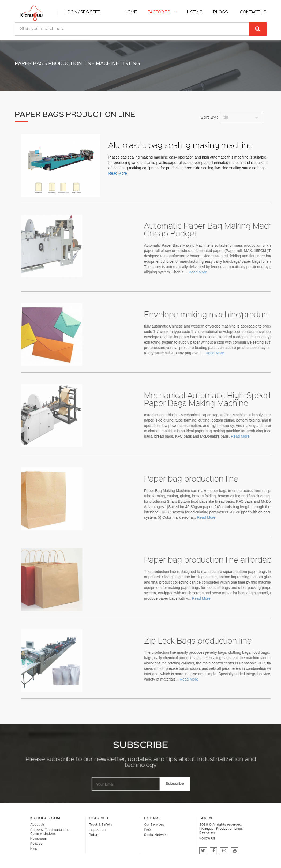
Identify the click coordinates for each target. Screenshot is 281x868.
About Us (73, 828)
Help (70, 844)
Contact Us (253, 12)
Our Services (149, 828)
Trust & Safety (114, 828)
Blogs (221, 12)
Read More (117, 173)
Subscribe (172, 782)
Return (110, 835)
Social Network (151, 835)
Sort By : (209, 118)
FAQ (145, 832)
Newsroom (73, 838)
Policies (72, 841)
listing (195, 12)
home (131, 12)
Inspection (112, 832)
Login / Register (83, 12)
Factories (162, 12)
